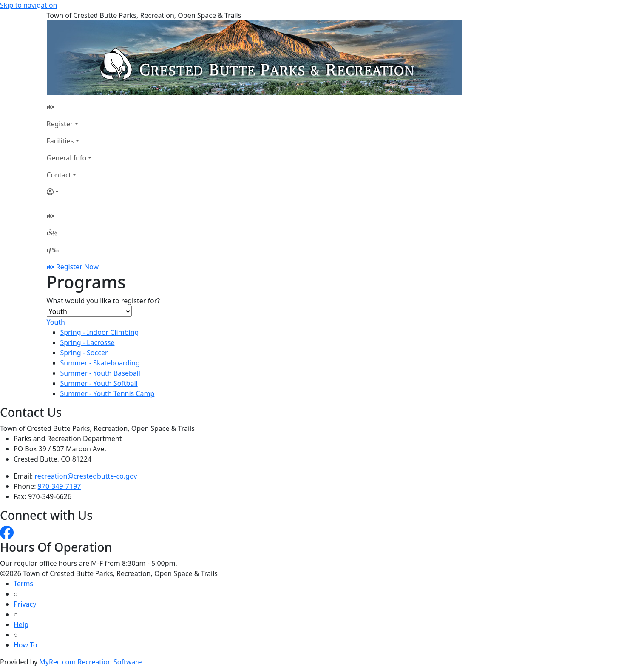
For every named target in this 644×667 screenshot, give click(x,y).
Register (60, 124)
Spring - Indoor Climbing (100, 332)
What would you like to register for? (104, 301)
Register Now (77, 267)
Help (21, 624)
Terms (23, 584)
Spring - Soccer (84, 353)
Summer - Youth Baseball (100, 373)
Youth (56, 322)
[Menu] (53, 250)
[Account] (69, 192)
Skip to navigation (28, 5)
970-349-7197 (60, 486)
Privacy (25, 604)
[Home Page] (69, 107)
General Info (67, 158)
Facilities (60, 141)
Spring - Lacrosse (88, 342)
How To (25, 645)
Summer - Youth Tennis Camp (108, 393)
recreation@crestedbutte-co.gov (86, 476)
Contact (59, 175)
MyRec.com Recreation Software (90, 662)
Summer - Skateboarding (100, 363)
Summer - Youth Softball (99, 383)
